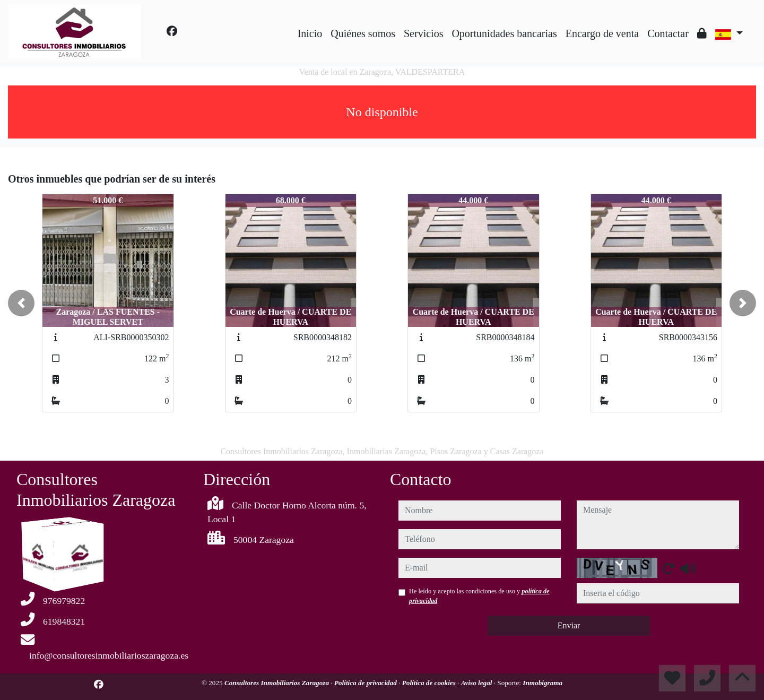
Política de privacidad (366, 683)
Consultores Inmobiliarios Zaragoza (277, 683)
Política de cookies (430, 683)
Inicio (310, 33)
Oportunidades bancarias (504, 33)
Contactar (668, 33)
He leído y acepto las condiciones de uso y (479, 596)
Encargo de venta (602, 33)
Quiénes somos (363, 33)
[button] (21, 303)
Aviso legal (477, 683)
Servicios (423, 33)
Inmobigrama (542, 683)
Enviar (569, 625)
